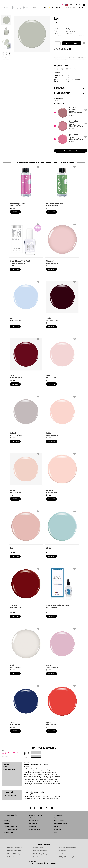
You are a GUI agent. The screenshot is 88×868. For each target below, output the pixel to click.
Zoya (56, 818)
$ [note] (72, 115)
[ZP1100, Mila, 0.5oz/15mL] (26, 358)
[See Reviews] (78, 22)
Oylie (56, 832)
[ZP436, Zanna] (70, 126)
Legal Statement (35, 821)
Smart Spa (58, 829)
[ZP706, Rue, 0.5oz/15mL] (26, 530)
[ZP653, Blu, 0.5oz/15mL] (26, 301)
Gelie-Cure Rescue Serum (14, 848)
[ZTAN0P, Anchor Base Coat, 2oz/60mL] (62, 186)
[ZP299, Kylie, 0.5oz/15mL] (62, 705)
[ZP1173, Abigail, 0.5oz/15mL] (26, 415)
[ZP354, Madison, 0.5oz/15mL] (62, 243)
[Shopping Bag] (84, 5)
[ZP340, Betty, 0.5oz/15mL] (62, 415)
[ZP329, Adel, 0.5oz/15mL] (26, 647)
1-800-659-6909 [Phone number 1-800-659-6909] (35, 829)
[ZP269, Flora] (70, 139)
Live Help (7, 821)
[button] (16, 7)
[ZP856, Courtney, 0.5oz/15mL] (26, 588)
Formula (69, 88)
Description (61, 66)
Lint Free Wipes (11, 857)
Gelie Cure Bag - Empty (40, 854)
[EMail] (68, 49)
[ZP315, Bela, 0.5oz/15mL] (62, 358)
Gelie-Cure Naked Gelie (14, 851)
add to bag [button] (70, 44)
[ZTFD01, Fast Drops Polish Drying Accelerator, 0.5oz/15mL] (62, 589)
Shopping (33, 827)
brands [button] (43, 7)
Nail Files (62, 854)
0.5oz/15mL (63, 30)
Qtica (56, 827)
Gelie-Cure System (61, 824)
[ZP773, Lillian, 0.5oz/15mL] (62, 530)
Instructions (69, 93)
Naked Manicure (60, 821)
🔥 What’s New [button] (55, 7)
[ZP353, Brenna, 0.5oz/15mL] (62, 473)
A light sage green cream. (65, 69)
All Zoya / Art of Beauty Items (68, 857)
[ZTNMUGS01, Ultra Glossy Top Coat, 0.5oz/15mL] (26, 243)
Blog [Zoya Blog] (81, 7)
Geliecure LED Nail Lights (14, 854)
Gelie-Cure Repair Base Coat (68, 848)
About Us (32, 818)
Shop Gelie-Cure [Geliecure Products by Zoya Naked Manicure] (38, 848)
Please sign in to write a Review (10, 753)
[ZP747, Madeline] (70, 113)
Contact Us (8, 818)
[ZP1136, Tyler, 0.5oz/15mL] (26, 705)
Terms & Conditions (11, 829)
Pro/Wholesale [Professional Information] (70, 7)
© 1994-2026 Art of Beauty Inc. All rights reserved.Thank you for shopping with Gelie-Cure (44, 863)
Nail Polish (58, 72)
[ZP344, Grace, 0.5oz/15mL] (26, 473)
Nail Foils (36, 857)
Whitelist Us (33, 824)
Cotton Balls (63, 851)
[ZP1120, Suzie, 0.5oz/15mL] (62, 301)
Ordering (7, 824)
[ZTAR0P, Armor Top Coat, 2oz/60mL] (26, 186)
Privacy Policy (9, 832)
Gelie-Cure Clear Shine (40, 851)
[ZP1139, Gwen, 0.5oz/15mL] (62, 647)
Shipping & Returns (11, 827)
